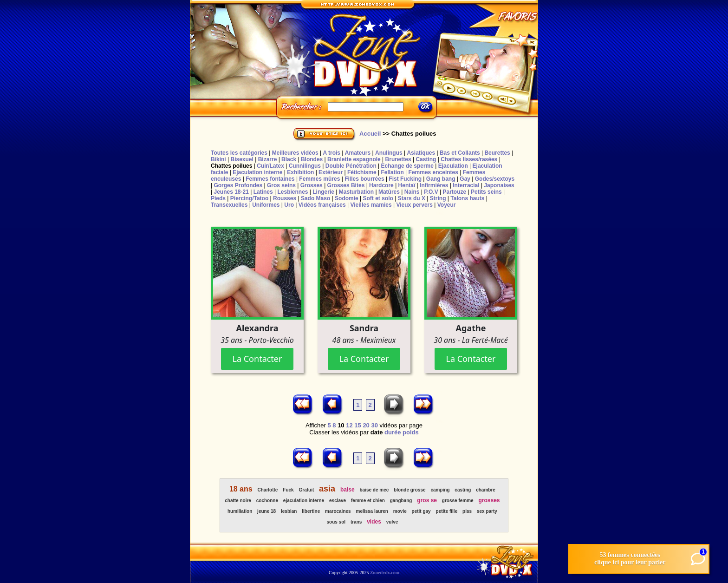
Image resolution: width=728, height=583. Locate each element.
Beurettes (497, 153)
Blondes (312, 159)
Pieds (218, 198)
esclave (338, 501)
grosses (489, 500)
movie (400, 511)
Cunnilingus (305, 166)
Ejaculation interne (257, 172)
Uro (289, 205)
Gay (465, 179)
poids (411, 432)
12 (349, 425)
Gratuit (306, 490)
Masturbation (356, 192)
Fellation (392, 172)
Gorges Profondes (238, 185)
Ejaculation (453, 166)
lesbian (289, 511)
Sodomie (347, 198)
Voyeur (447, 205)
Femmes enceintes (433, 172)
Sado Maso (315, 198)
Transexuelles (229, 205)
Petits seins (486, 192)
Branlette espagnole (354, 159)
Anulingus (389, 153)
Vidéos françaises (322, 205)
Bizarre (268, 159)
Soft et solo (378, 198)
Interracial (466, 185)
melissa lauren (372, 511)
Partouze (454, 192)
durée (393, 432)
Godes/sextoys (495, 179)
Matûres (389, 192)
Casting (426, 159)
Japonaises (499, 185)
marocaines (338, 511)
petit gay (421, 511)
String (438, 198)
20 (366, 425)
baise (348, 490)
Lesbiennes (292, 192)
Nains (412, 192)
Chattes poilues (231, 166)
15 (357, 425)
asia (327, 489)
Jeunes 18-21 (231, 192)
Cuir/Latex (270, 166)
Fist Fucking (405, 179)
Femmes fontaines (270, 179)
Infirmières (434, 185)
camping (440, 490)
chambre (486, 490)
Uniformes (266, 205)
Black (289, 159)
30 (374, 425)
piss (467, 511)
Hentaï (407, 185)
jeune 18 (266, 511)
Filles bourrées (364, 179)
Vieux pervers (414, 205)
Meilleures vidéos (295, 153)
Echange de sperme (407, 166)
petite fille (447, 511)
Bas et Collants (460, 153)
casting (463, 490)
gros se (427, 500)
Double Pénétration (351, 166)
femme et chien (368, 501)
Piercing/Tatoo (249, 198)
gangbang (401, 501)
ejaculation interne (304, 501)
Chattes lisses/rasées (469, 159)
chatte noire (238, 501)
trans (356, 522)
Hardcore (381, 185)
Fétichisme (362, 172)
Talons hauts (467, 198)
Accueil (370, 134)
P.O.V (431, 192)
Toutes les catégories (239, 153)
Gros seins (281, 185)
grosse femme (458, 501)
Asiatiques (421, 153)
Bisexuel (242, 159)
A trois (331, 153)
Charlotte (268, 490)
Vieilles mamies (371, 205)
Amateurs (358, 153)
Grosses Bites (346, 185)
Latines (263, 192)
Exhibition (300, 172)
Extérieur (331, 172)
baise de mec (374, 490)
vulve (392, 522)
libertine (311, 511)
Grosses (312, 185)
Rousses (285, 198)
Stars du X (412, 198)
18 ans (241, 489)
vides (374, 522)
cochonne (267, 501)
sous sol (336, 522)
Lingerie (323, 192)
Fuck (288, 490)
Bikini (218, 159)
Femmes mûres (319, 179)
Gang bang (441, 179)
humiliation (240, 511)
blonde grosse (409, 490)
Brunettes (398, 159)
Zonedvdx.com (385, 573)
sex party (487, 511)
